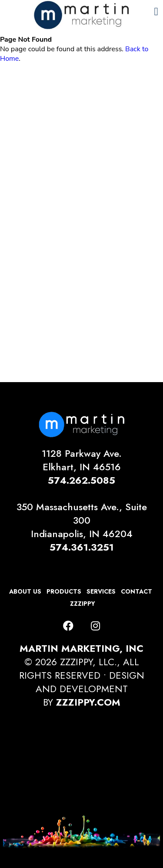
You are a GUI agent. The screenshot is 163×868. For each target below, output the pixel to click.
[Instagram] (95, 626)
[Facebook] (68, 626)
